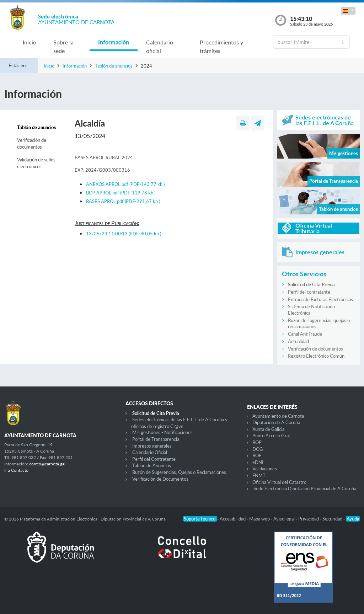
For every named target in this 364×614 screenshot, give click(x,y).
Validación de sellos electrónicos (36, 163)
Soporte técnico (200, 519)
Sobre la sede (63, 46)
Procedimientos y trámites (221, 46)
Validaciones (265, 469)
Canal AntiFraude (305, 334)
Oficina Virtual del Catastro (279, 482)
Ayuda (353, 519)
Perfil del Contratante (154, 459)
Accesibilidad (233, 519)
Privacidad (309, 519)
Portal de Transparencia (156, 439)
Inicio (30, 42)
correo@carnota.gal (47, 464)
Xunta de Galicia (268, 429)
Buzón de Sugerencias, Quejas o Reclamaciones (179, 472)
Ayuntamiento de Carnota (278, 416)
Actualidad (298, 341)
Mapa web (260, 519)
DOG (258, 449)
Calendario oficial (160, 46)
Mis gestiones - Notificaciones (162, 432)
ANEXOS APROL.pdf (125, 184)
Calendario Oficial (150, 452)
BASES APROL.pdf (123, 201)
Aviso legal (285, 519)
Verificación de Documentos (160, 479)
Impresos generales (152, 446)
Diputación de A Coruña (276, 422)
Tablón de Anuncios (152, 465)
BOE (257, 455)
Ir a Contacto (16, 470)
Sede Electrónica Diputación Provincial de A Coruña (305, 488)
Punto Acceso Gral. (272, 436)
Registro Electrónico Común (316, 356)
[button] (348, 11)
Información (114, 42)
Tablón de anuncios (114, 66)
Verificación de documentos (32, 144)
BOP (257, 442)
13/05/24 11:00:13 (124, 234)
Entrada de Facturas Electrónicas (320, 299)
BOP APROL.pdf (121, 193)
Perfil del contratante (309, 292)
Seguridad (333, 519)
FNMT (259, 475)
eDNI (258, 462)
